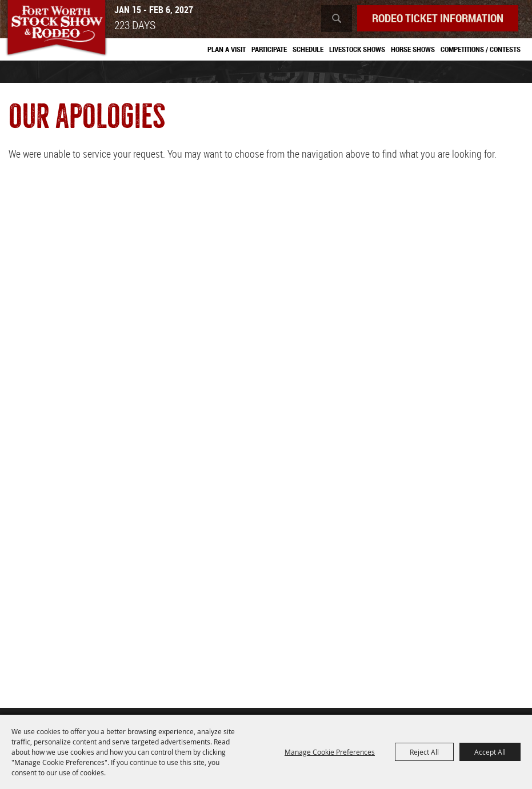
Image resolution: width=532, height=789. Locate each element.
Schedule (308, 49)
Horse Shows (413, 49)
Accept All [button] (490, 752)
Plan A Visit (227, 49)
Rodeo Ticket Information (438, 18)
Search (337, 19)
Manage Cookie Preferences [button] (330, 752)
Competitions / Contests (481, 49)
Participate (269, 49)
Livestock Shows (357, 49)
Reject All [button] (424, 752)
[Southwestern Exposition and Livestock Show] (56, 29)
